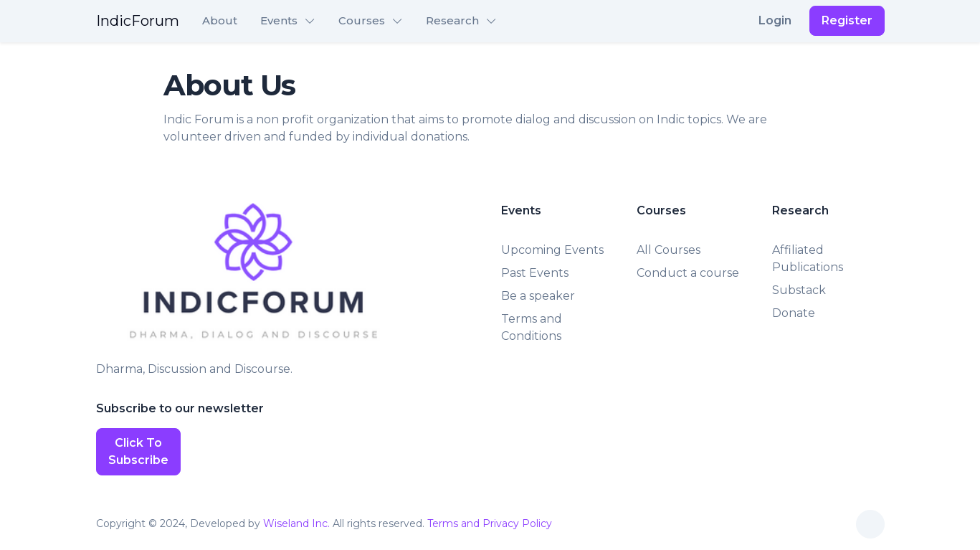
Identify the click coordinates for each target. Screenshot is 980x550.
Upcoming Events (552, 250)
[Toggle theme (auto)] (870, 524)
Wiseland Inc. (296, 523)
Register (847, 20)
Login (775, 20)
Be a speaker (538, 296)
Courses (362, 20)
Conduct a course (688, 273)
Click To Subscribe (138, 451)
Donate (794, 313)
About (220, 20)
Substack (799, 290)
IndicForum (138, 21)
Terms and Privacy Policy (490, 523)
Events (279, 20)
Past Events (535, 273)
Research (452, 20)
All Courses (669, 250)
